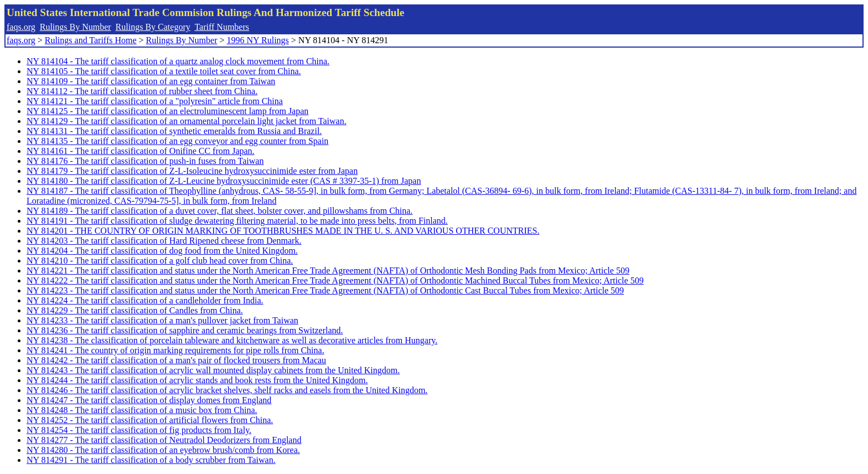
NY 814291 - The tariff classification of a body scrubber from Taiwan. (151, 460)
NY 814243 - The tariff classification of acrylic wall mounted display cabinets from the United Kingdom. (213, 370)
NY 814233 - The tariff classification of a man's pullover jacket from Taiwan (162, 320)
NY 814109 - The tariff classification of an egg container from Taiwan (151, 81)
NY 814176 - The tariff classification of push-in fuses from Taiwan (145, 161)
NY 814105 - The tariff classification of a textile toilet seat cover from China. (164, 71)
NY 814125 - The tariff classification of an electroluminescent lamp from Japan (167, 111)
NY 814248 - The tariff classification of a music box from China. (142, 410)
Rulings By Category (153, 27)
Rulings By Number (76, 27)
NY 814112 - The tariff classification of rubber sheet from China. (142, 91)
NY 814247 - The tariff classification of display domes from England (149, 400)
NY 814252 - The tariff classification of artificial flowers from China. (150, 420)
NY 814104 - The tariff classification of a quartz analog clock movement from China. (178, 61)
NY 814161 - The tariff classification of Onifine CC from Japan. (141, 151)
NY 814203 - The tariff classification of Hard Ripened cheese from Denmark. (164, 241)
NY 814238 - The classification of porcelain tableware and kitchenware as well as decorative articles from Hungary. (232, 340)
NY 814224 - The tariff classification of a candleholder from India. (145, 300)
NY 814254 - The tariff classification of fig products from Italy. (139, 430)
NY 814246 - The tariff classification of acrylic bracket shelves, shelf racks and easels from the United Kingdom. (227, 390)
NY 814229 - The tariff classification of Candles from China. (135, 310)
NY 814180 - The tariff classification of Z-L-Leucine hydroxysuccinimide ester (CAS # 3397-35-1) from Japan (224, 181)
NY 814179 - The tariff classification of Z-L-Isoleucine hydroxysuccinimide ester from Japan (192, 171)
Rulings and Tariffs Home (91, 40)
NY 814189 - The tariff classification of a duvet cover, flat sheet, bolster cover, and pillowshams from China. (219, 211)
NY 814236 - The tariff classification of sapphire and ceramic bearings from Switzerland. (185, 330)
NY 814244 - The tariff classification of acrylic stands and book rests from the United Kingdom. (197, 380)
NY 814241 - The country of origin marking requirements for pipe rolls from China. (175, 350)
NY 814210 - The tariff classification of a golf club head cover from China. (160, 261)
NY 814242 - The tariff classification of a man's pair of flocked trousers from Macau (176, 360)
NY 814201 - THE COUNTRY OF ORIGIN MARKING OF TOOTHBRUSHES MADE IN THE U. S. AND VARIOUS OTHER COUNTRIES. (283, 231)
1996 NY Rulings (258, 40)
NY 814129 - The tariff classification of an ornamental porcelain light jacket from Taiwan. (187, 121)
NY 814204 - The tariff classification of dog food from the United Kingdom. (162, 251)
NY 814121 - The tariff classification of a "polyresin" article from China (155, 101)
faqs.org (21, 27)
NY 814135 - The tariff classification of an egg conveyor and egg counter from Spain (177, 141)
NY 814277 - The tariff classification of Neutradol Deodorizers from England (164, 440)
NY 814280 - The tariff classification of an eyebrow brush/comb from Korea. (163, 450)
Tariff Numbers (222, 27)
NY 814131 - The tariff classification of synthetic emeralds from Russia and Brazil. (174, 131)
